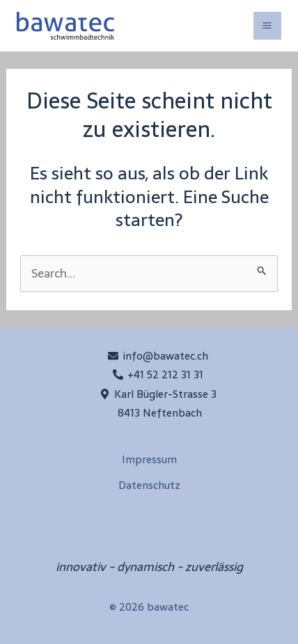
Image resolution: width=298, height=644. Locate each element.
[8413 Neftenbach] (158, 413)
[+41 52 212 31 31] (158, 375)
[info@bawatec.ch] (158, 356)
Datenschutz (149, 485)
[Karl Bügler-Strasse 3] (158, 394)
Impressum (149, 459)
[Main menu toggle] (268, 26)
